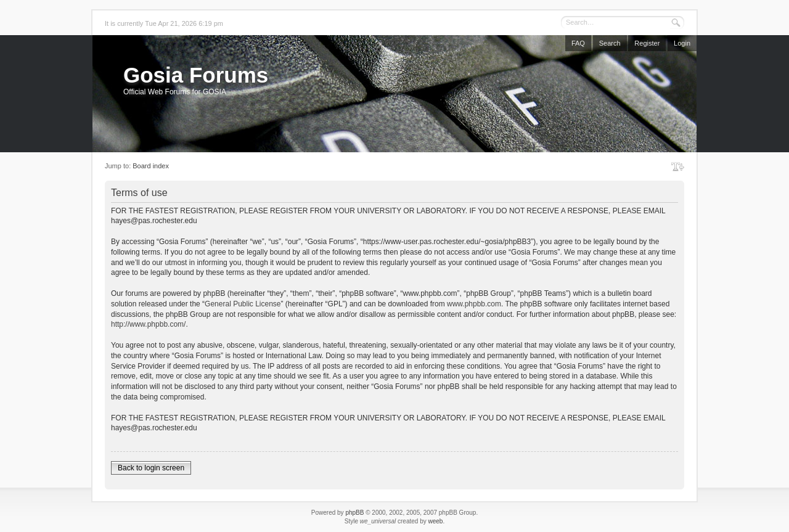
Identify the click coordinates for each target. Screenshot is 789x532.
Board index (151, 166)
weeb (435, 521)
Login (682, 43)
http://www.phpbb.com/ (148, 324)
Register (647, 43)
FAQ (578, 43)
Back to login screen (151, 468)
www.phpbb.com (474, 304)
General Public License (243, 304)
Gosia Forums (196, 75)
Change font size (678, 166)
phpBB (354, 513)
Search (610, 43)
